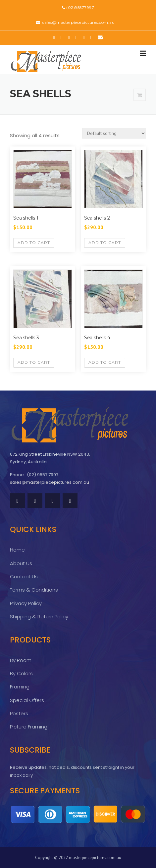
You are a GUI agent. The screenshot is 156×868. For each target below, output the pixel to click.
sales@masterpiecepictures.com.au (78, 22)
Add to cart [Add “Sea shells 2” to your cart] (105, 243)
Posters (19, 713)
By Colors (21, 673)
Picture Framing (29, 727)
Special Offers (27, 700)
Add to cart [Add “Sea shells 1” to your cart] (34, 243)
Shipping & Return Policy (39, 617)
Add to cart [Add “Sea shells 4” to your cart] (105, 362)
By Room (21, 660)
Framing (20, 687)
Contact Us (24, 577)
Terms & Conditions (34, 590)
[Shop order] (114, 133)
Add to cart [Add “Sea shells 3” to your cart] (34, 362)
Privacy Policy (26, 603)
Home (17, 550)
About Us (21, 563)
